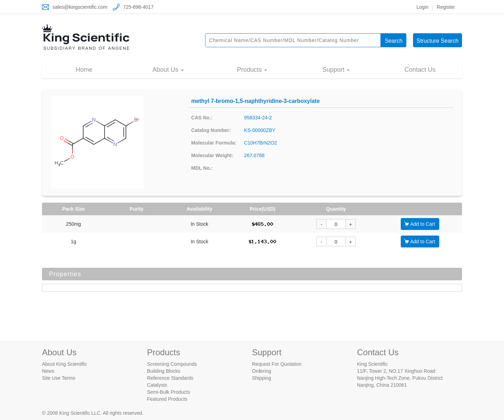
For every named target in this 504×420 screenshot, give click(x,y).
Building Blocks (164, 371)
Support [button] (334, 70)
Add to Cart (423, 224)
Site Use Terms (59, 378)
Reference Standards (170, 378)
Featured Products (167, 399)
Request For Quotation (277, 364)
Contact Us (378, 352)
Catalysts (157, 385)
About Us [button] (166, 70)
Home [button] (84, 70)
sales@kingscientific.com (80, 7)
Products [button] (250, 70)
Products (164, 352)
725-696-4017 (138, 7)
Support (267, 352)
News (48, 371)
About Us (59, 352)
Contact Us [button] (420, 70)
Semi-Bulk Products (169, 392)
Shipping (262, 378)
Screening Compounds (172, 364)
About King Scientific (64, 364)
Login (422, 7)
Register (446, 7)
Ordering (261, 371)
